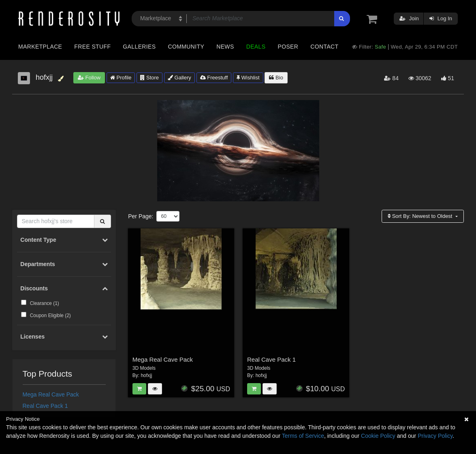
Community (186, 47)
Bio (276, 78)
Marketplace (40, 47)
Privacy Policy (435, 436)
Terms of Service (303, 436)
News (225, 47)
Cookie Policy (378, 436)
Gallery (179, 78)
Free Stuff (92, 47)
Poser (288, 47)
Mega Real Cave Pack (51, 394)
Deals (256, 47)
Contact (324, 47)
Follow (89, 78)
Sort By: (421, 216)
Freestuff (214, 78)
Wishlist (248, 78)
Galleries (139, 47)
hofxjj (146, 375)
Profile (121, 78)
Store (149, 78)
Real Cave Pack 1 (45, 406)
